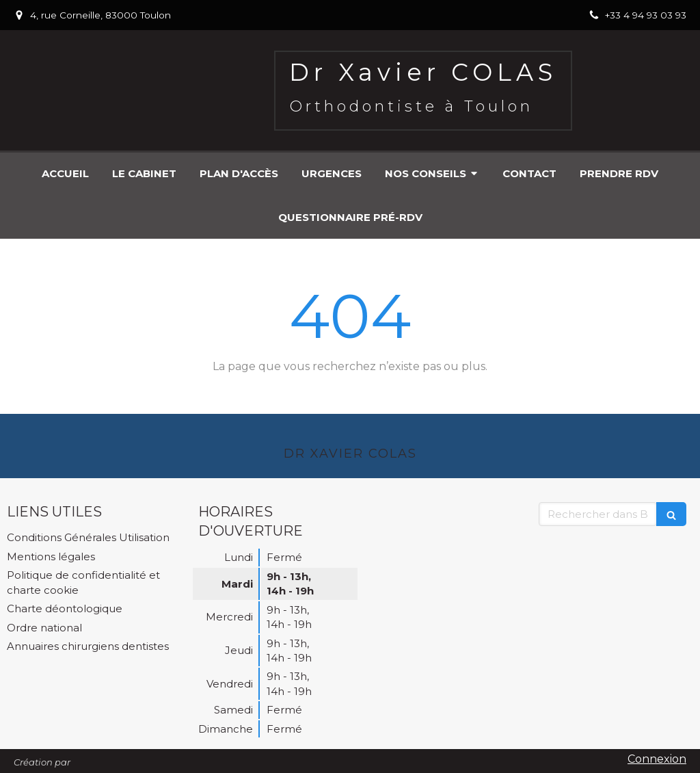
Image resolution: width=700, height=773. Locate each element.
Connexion (657, 759)
